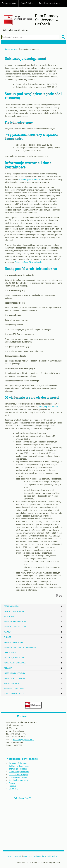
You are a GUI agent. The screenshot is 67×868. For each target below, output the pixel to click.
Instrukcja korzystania (15, 673)
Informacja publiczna (14, 658)
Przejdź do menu (9, 3)
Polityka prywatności (14, 694)
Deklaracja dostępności (15, 678)
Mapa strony (28, 856)
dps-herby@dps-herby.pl (30, 179)
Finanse (8, 637)
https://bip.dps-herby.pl (48, 407)
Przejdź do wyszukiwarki (50, 3)
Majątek (8, 632)
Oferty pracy (10, 652)
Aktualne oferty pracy (18, 763)
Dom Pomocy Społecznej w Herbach (47, 20)
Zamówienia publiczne (14, 642)
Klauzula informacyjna (15, 663)
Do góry (64, 3)
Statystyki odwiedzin (14, 689)
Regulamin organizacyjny (16, 622)
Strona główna (11, 49)
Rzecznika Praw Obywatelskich (28, 262)
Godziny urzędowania (14, 611)
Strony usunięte (12, 683)
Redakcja (8, 668)
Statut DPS (9, 616)
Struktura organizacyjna (16, 627)
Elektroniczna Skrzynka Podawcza (20, 647)
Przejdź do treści (28, 3)
